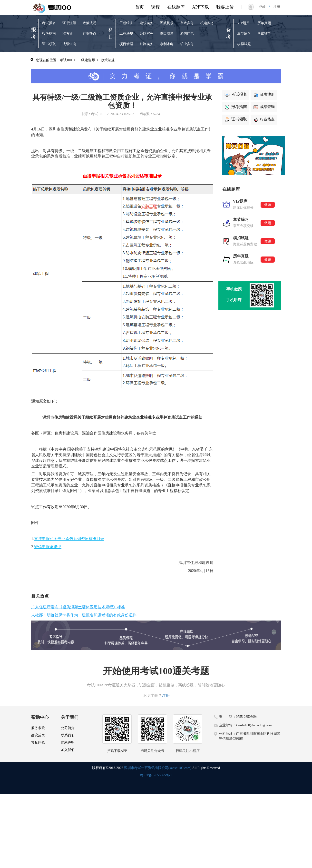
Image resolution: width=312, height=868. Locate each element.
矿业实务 (187, 44)
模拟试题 (244, 44)
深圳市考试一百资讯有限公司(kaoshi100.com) (158, 768)
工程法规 (126, 34)
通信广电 (187, 34)
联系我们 (68, 735)
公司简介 (68, 728)
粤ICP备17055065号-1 (156, 775)
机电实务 (207, 23)
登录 (264, 7)
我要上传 (225, 7)
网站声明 (68, 743)
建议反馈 (38, 735)
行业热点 (89, 34)
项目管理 (126, 44)
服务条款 (38, 728)
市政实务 (187, 23)
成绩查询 (69, 44)
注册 (275, 7)
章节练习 (244, 34)
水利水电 (167, 44)
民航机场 (167, 23)
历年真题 (264, 23)
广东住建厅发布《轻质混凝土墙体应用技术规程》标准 (78, 607)
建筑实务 (146, 23)
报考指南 (49, 34)
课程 (156, 7)
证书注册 (69, 23)
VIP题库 (243, 23)
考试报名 (49, 23)
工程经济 (126, 23)
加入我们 (68, 750)
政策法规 (89, 23)
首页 (139, 7)
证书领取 (49, 44)
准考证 (68, 34)
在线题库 (176, 7)
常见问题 (38, 743)
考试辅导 (264, 34)
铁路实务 (146, 44)
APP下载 (200, 7)
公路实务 (146, 34)
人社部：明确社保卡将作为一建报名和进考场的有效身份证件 (84, 615)
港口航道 (167, 34)
